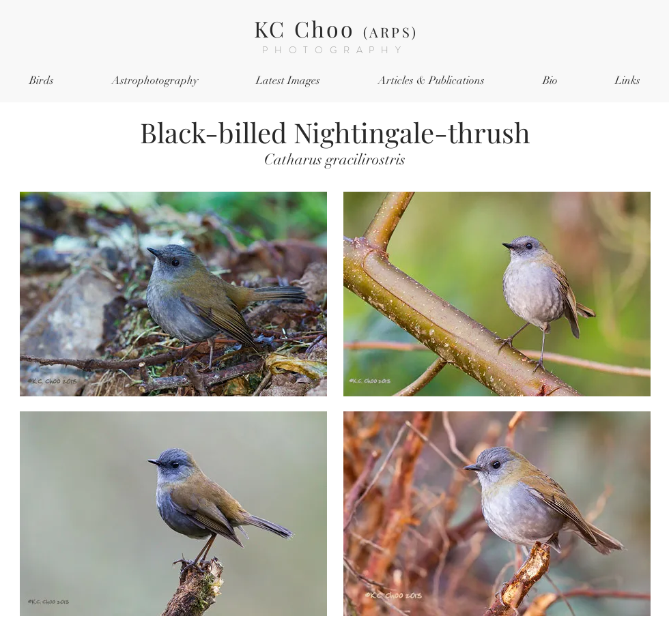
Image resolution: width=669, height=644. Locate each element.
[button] (41, 81)
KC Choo (336, 28)
